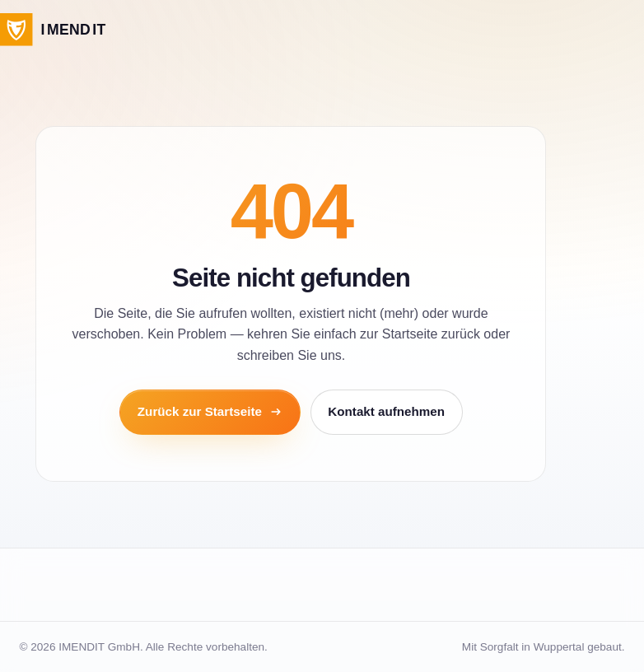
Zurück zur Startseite (210, 411)
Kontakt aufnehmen (386, 411)
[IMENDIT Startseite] (53, 30)
